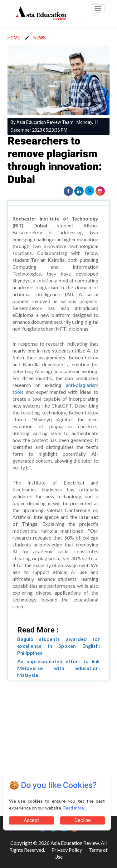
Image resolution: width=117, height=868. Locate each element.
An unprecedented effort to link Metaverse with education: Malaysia (58, 668)
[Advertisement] (58, 745)
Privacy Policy (67, 850)
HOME (14, 38)
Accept (31, 820)
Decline (83, 820)
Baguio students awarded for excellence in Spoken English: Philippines (58, 646)
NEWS (40, 38)
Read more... (75, 808)
